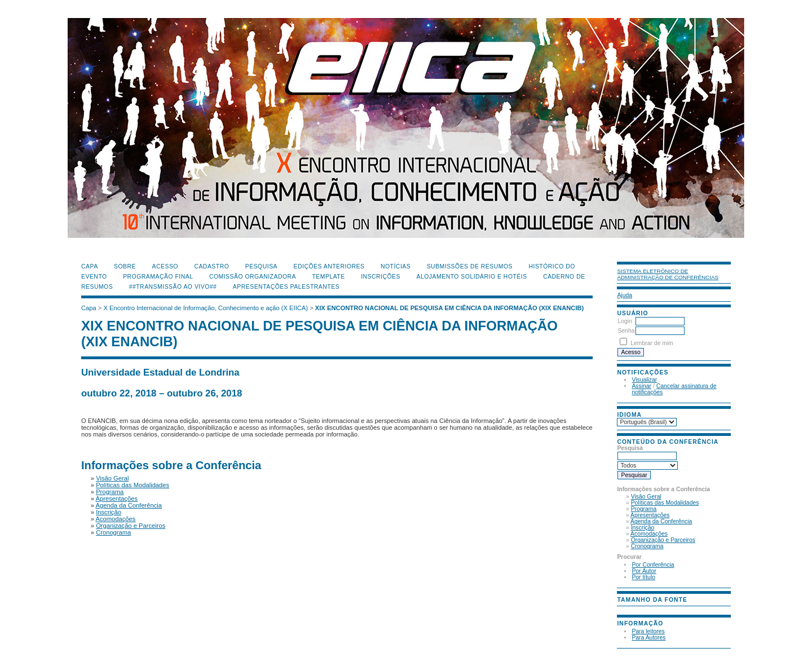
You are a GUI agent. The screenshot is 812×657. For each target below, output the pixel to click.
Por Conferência (653, 565)
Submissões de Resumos (470, 266)
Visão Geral (646, 497)
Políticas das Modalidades (665, 503)
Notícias (396, 266)
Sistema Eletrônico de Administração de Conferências (668, 274)
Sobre (125, 266)
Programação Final (158, 277)
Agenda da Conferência (661, 521)
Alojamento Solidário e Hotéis (471, 277)
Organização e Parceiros (663, 540)
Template (328, 277)
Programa (644, 509)
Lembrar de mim (652, 343)
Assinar (641, 386)
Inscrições (381, 277)
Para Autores (648, 638)
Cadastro (211, 266)
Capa (90, 266)
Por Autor (644, 571)
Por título (643, 577)
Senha (626, 331)
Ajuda (625, 295)
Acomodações (649, 534)
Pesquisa (261, 266)
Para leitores (648, 631)
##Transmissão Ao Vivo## (173, 287)
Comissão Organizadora (253, 277)
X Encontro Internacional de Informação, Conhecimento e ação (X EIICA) (206, 308)
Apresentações (650, 515)
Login (625, 321)
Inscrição (643, 528)
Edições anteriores (329, 266)
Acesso (165, 266)
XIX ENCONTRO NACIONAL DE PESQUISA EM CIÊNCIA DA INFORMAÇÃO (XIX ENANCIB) (450, 308)
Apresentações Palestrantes (286, 287)
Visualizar (644, 380)
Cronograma (647, 546)
